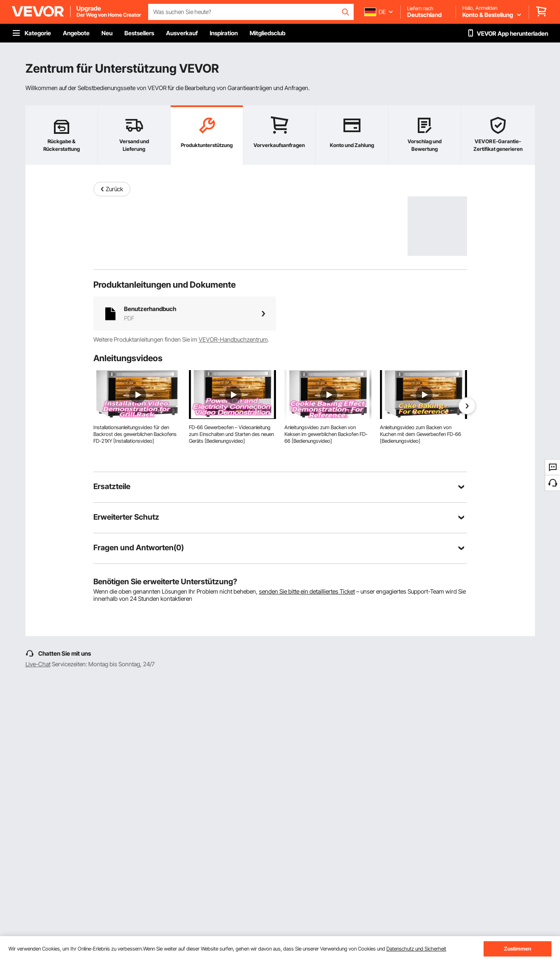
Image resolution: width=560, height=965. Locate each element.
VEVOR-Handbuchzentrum (233, 339)
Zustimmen (518, 949)
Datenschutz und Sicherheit (416, 949)
